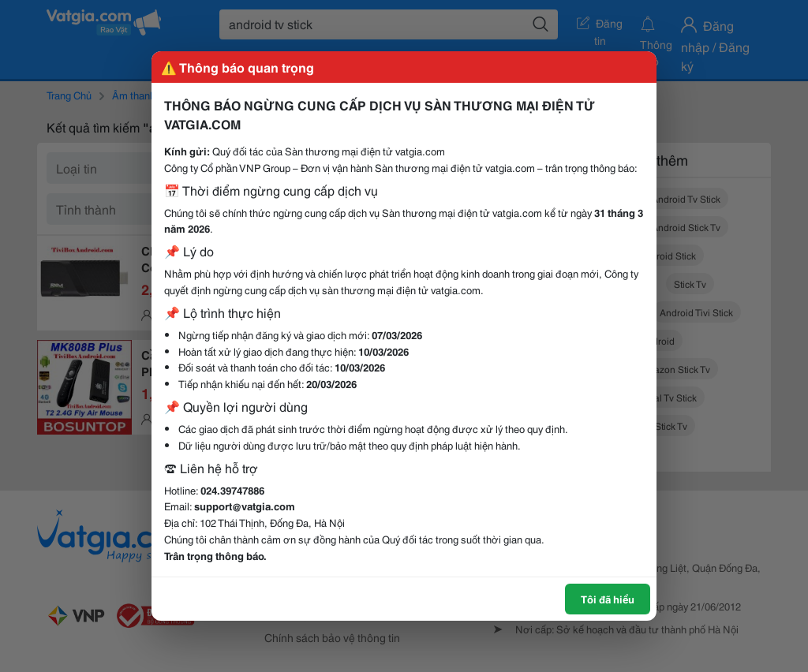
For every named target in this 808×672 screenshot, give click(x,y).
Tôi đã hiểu (608, 599)
